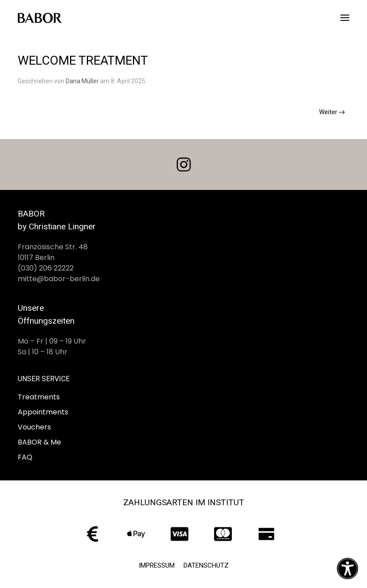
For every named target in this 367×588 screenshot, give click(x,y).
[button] (345, 18)
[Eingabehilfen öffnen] (347, 569)
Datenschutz (206, 565)
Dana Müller (82, 81)
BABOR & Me (39, 442)
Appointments (43, 412)
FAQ (25, 457)
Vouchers (34, 427)
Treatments (39, 397)
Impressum (157, 565)
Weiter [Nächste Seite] (332, 112)
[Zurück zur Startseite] (40, 18)
